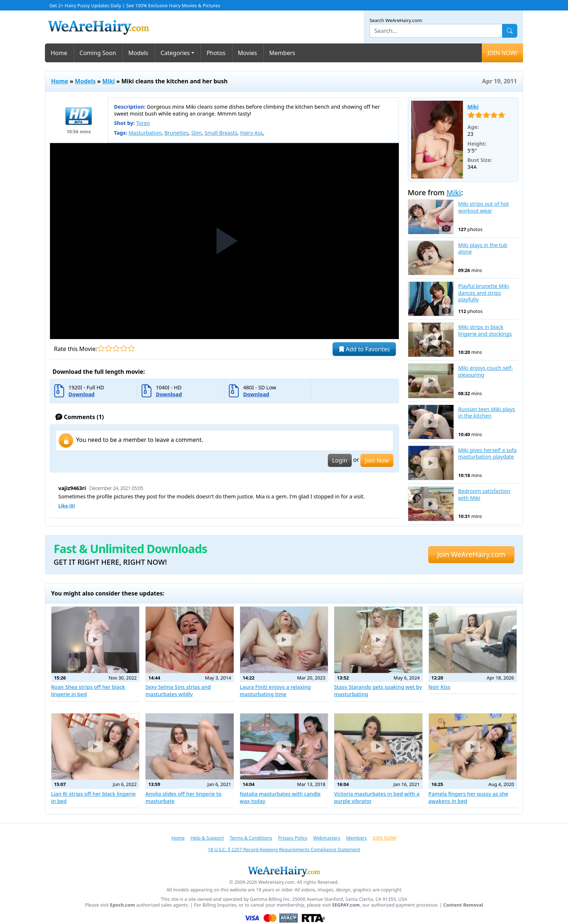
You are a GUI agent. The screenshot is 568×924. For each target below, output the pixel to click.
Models (138, 53)
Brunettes (177, 133)
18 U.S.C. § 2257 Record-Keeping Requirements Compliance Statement (284, 849)
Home (59, 53)
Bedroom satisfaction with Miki (484, 495)
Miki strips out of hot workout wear (484, 207)
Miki (108, 81)
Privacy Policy (293, 838)
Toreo (143, 123)
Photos (216, 53)
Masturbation (145, 133)
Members (282, 53)
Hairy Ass (251, 133)
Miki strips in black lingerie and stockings (485, 331)
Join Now (377, 460)
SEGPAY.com (346, 905)
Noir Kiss (440, 687)
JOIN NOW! (502, 53)
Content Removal (463, 905)
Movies (248, 53)
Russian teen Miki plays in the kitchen (487, 413)
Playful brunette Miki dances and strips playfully (484, 293)
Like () (67, 506)
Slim (197, 133)
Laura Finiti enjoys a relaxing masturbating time (275, 691)
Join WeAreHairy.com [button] (471, 554)
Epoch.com (123, 905)
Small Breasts (221, 133)
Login (340, 460)
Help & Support (207, 838)
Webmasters (327, 838)
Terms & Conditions (251, 838)
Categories (175, 53)
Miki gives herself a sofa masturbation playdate (487, 454)
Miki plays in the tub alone (483, 249)
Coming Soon (98, 53)
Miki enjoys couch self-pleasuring (486, 371)
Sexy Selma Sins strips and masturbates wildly (178, 691)
